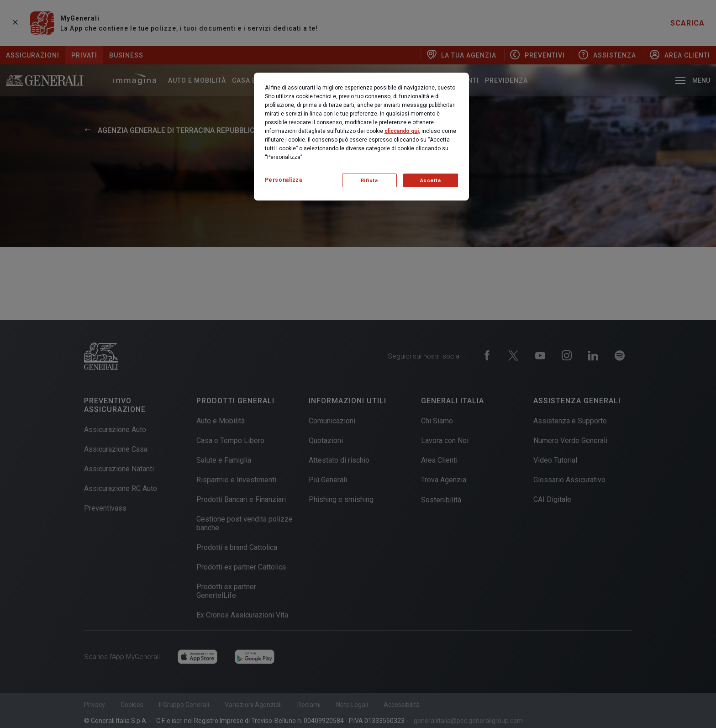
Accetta (431, 181)
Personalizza (284, 180)
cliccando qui (402, 131)
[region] (361, 137)
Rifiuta (369, 181)
